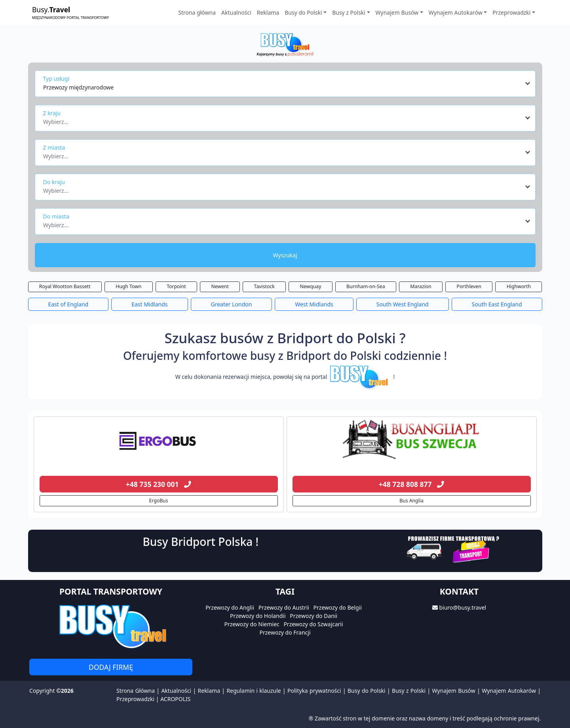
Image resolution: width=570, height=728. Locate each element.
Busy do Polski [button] (303, 12)
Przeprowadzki (135, 699)
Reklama (268, 12)
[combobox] (287, 84)
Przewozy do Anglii (230, 607)
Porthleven (469, 286)
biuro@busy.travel (463, 607)
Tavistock (264, 286)
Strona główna (197, 12)
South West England (403, 304)
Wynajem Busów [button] (397, 12)
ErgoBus (158, 501)
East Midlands (149, 304)
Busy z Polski (409, 691)
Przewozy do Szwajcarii (313, 624)
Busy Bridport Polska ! (200, 542)
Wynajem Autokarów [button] (456, 12)
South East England (497, 304)
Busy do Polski (367, 691)
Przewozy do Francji (285, 632)
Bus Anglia (411, 501)
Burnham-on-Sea (366, 286)
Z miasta (54, 147)
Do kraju (54, 182)
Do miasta (56, 216)
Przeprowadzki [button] (511, 12)
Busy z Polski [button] (349, 12)
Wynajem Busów (454, 691)
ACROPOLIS (175, 699)
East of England (68, 304)
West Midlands (314, 304)
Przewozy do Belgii (338, 607)
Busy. (70, 12)
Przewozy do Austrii (284, 607)
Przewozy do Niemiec (252, 624)
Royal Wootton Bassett (65, 286)
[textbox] (283, 120)
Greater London (231, 304)
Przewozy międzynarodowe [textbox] (78, 87)
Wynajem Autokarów (509, 691)
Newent (220, 286)
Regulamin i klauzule (254, 691)
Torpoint (176, 286)
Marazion (421, 286)
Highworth (519, 286)
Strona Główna (136, 691)
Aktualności (236, 12)
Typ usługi (56, 79)
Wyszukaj (285, 255)
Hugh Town (128, 286)
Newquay (311, 286)
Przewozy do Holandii (258, 616)
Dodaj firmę (111, 667)
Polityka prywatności (314, 691)
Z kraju (52, 113)
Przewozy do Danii (313, 616)
